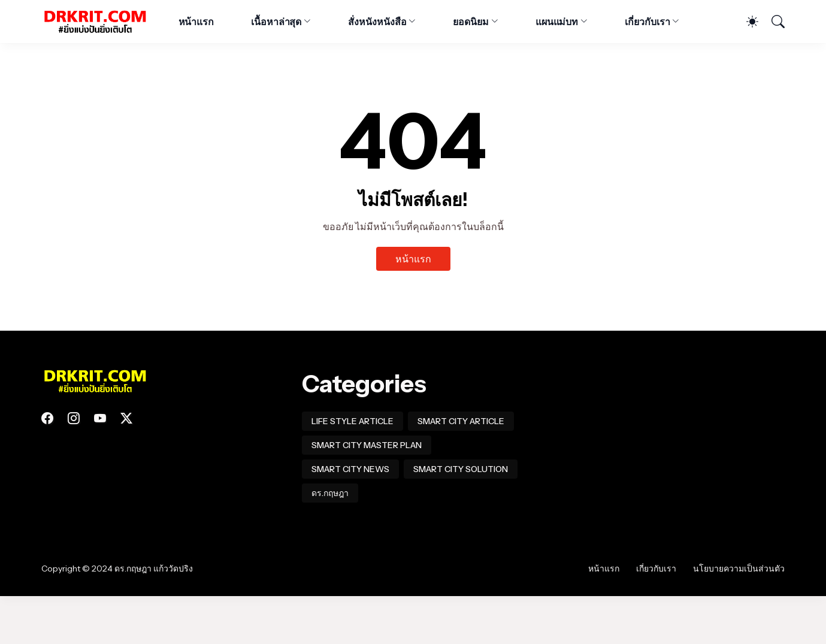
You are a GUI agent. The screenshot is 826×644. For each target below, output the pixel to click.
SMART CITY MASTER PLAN (367, 445)
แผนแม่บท (557, 22)
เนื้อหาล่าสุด (276, 22)
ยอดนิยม (471, 22)
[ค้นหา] (773, 22)
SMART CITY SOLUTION (461, 469)
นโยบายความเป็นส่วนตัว (739, 569)
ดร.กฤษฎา (330, 493)
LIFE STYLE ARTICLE (353, 421)
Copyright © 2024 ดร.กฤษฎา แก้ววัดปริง (117, 569)
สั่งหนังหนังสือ (377, 22)
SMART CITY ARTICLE (461, 421)
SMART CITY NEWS (350, 469)
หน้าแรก (196, 22)
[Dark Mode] (746, 22)
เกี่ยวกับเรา (647, 22)
